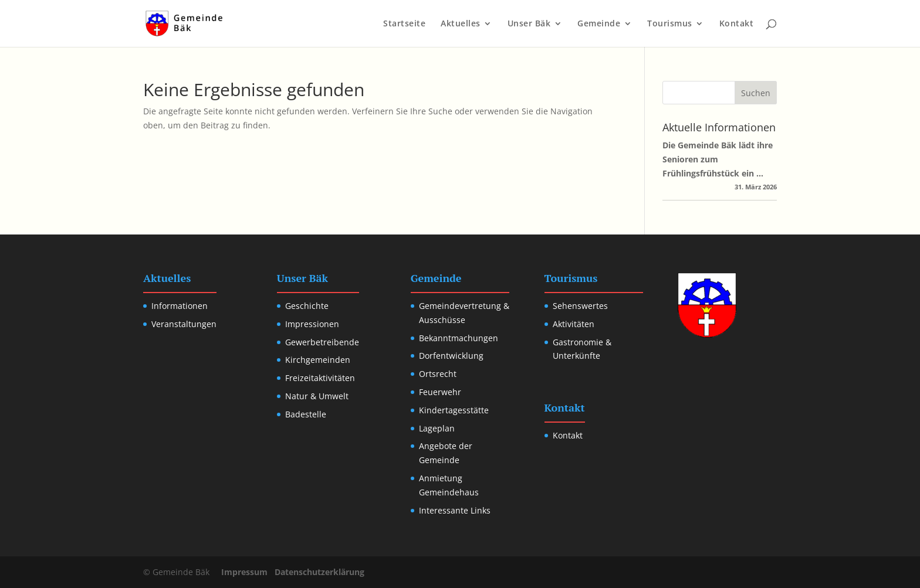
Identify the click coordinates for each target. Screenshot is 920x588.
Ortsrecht (438, 374)
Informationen (180, 306)
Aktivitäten (574, 324)
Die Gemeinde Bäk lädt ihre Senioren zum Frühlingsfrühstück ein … (718, 159)
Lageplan (437, 428)
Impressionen (312, 324)
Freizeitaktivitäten (320, 378)
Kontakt (737, 24)
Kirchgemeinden (318, 360)
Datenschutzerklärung (319, 572)
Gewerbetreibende (322, 342)
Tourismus (670, 24)
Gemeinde (599, 24)
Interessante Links (455, 510)
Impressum (244, 572)
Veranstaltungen (184, 324)
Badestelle (306, 414)
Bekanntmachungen (459, 338)
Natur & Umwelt (317, 396)
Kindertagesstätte (454, 410)
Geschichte (307, 306)
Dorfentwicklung (451, 356)
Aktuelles (461, 24)
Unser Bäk (529, 24)
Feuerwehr (440, 392)
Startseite (404, 24)
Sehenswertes (580, 306)
